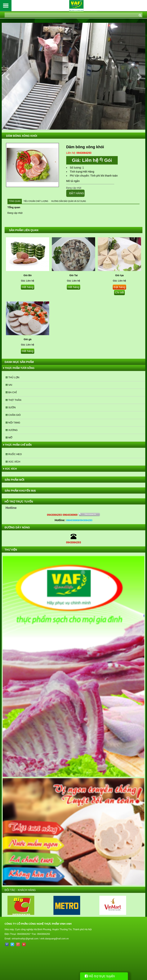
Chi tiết (119, 292)
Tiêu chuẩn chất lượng (36, 201)
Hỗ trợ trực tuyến (100, 976)
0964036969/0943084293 (79, 520)
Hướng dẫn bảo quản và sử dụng (69, 201)
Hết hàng (28, 287)
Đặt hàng (120, 287)
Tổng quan (15, 201)
